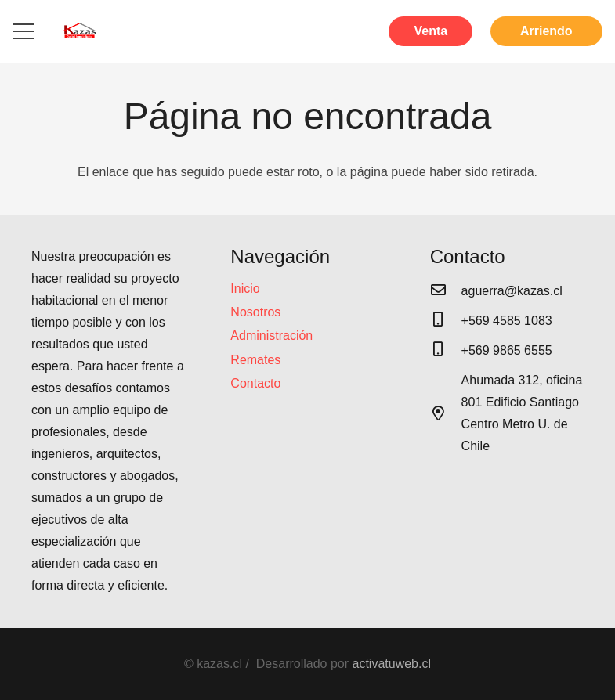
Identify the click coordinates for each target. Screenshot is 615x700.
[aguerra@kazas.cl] (446, 291)
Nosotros (255, 312)
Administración (271, 336)
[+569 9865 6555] (446, 351)
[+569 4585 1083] (446, 321)
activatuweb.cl (392, 664)
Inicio (245, 289)
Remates (255, 360)
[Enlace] (80, 32)
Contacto (255, 383)
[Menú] (24, 31)
